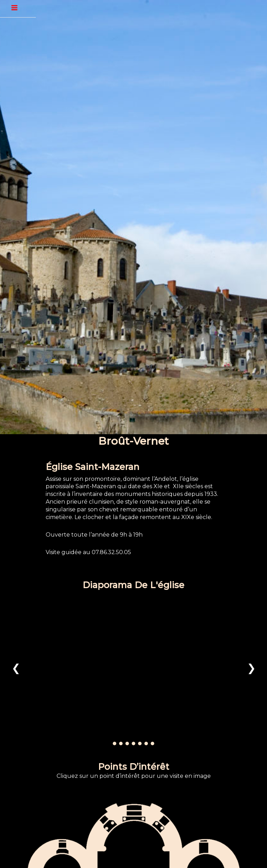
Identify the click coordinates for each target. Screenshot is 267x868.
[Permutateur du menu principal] (14, 8)
